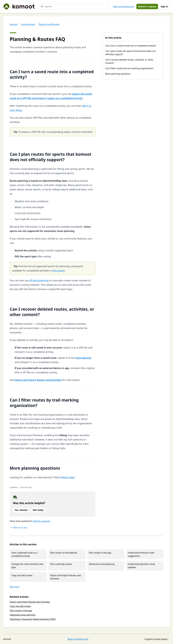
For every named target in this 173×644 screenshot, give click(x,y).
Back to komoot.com (124, 6)
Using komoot (28, 24)
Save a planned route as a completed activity (24, 554)
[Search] (74, 6)
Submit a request (147, 6)
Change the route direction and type (27, 566)
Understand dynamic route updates (141, 566)
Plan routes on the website (64, 553)
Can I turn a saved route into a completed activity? (131, 46)
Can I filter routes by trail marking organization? (130, 68)
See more (15, 587)
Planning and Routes (49, 24)
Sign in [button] (164, 6)
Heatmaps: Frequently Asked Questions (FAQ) (33, 619)
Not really (38, 510)
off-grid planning (39, 280)
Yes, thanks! (21, 510)
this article (59, 271)
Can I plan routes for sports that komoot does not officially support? (130, 53)
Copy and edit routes (22, 575)
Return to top (18, 528)
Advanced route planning (102, 564)
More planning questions (118, 74)
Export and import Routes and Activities (65, 577)
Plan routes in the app (100, 553)
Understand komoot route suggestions (141, 554)
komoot (14, 24)
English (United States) (157, 639)
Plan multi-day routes (61, 564)
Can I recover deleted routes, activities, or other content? (129, 61)
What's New (68, 477)
